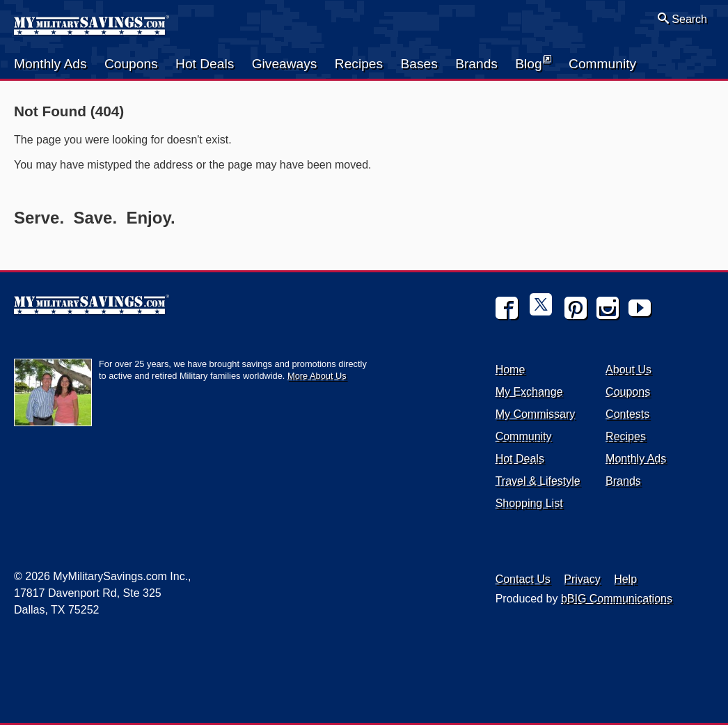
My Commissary (536, 414)
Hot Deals (205, 64)
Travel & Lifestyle (538, 481)
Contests (627, 414)
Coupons (131, 64)
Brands (476, 64)
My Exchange (529, 392)
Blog (533, 63)
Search (682, 19)
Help (625, 579)
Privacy (582, 579)
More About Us (317, 376)
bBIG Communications (617, 599)
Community (602, 64)
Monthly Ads (50, 64)
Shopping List (529, 503)
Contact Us (523, 579)
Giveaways (285, 64)
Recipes (359, 64)
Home (511, 369)
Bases (419, 64)
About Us (628, 369)
